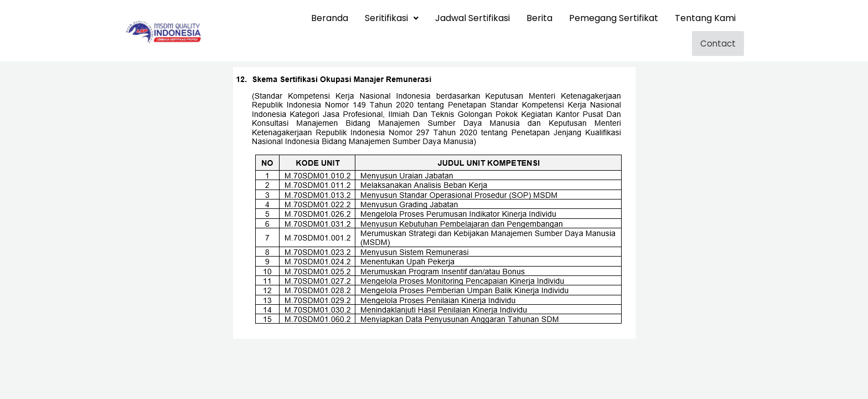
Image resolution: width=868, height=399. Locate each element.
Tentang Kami (705, 18)
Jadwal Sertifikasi (472, 18)
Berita (539, 18)
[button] (392, 18)
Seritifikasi (392, 18)
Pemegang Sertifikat (614, 18)
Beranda (330, 18)
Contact (722, 42)
